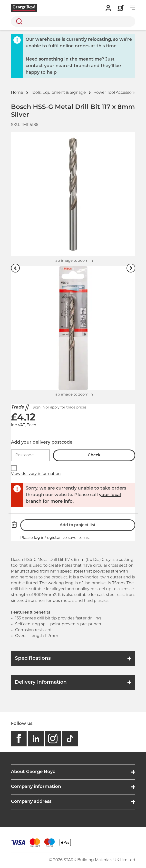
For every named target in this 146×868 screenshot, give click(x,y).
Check (94, 455)
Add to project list (78, 525)
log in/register (47, 538)
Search (18, 21)
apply (55, 408)
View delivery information (36, 474)
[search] (73, 21)
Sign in (39, 408)
